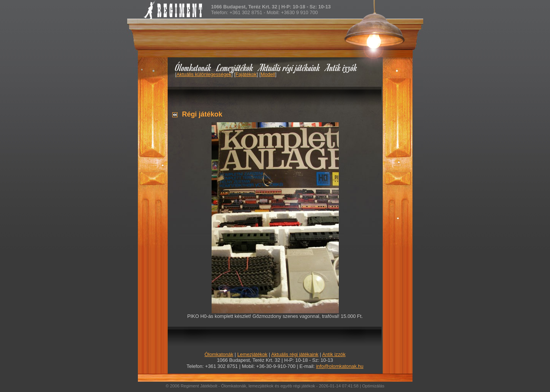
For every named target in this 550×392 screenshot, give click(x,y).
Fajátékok (246, 74)
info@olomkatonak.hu (340, 366)
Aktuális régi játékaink (290, 67)
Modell (268, 74)
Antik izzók (341, 67)
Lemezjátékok (235, 67)
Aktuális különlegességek (204, 74)
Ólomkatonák (193, 67)
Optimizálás (373, 386)
